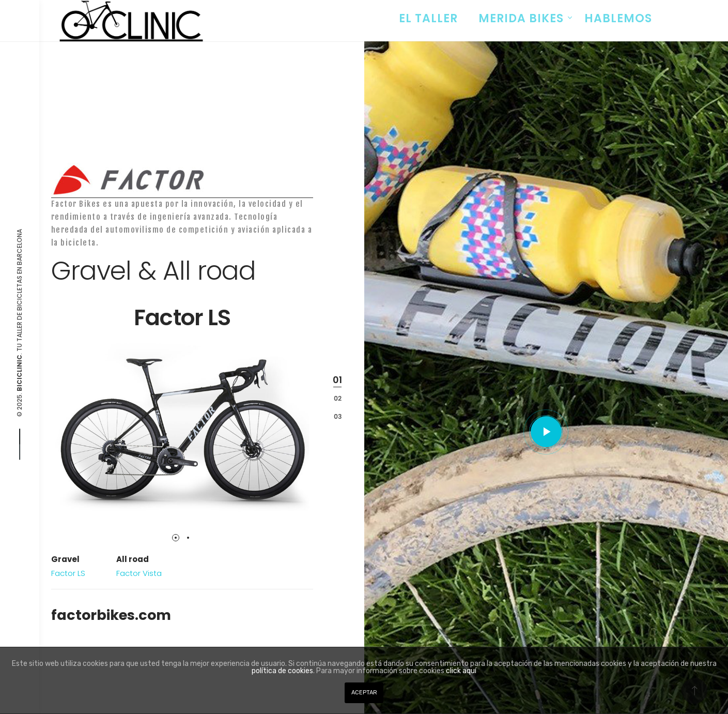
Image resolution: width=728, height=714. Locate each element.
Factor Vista (139, 573)
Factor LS (68, 573)
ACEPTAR (364, 693)
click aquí (461, 671)
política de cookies (282, 671)
